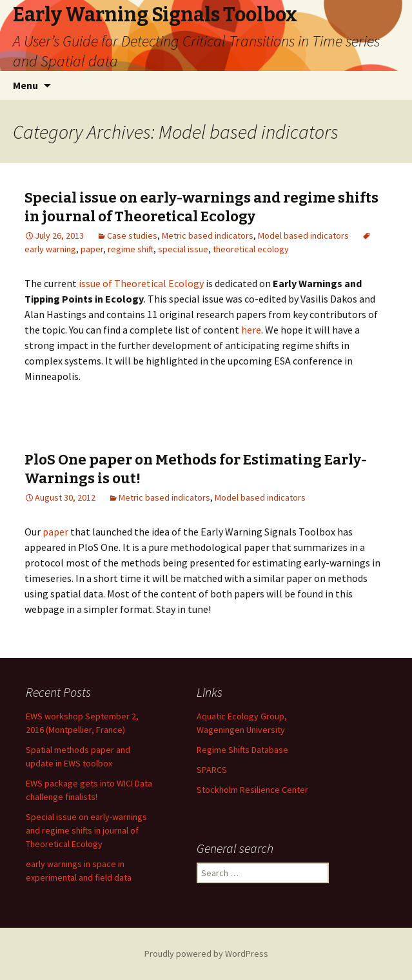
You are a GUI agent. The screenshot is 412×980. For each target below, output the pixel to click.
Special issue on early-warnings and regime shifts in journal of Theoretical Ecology (201, 207)
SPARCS (212, 770)
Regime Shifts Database (242, 750)
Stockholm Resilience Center (252, 790)
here (251, 330)
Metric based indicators (208, 235)
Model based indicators (303, 235)
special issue (183, 249)
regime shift (131, 249)
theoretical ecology (251, 249)
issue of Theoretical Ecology (141, 283)
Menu (25, 85)
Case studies (132, 235)
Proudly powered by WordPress (206, 954)
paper (92, 249)
